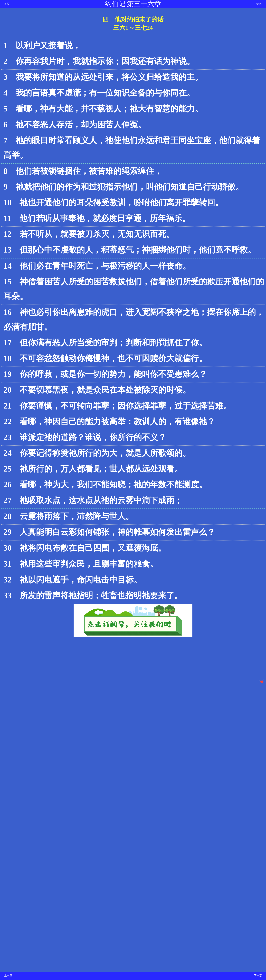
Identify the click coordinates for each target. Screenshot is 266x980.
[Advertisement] (103, 719)
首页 (7, 4)
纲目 (259, 4)
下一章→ (259, 976)
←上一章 (7, 976)
